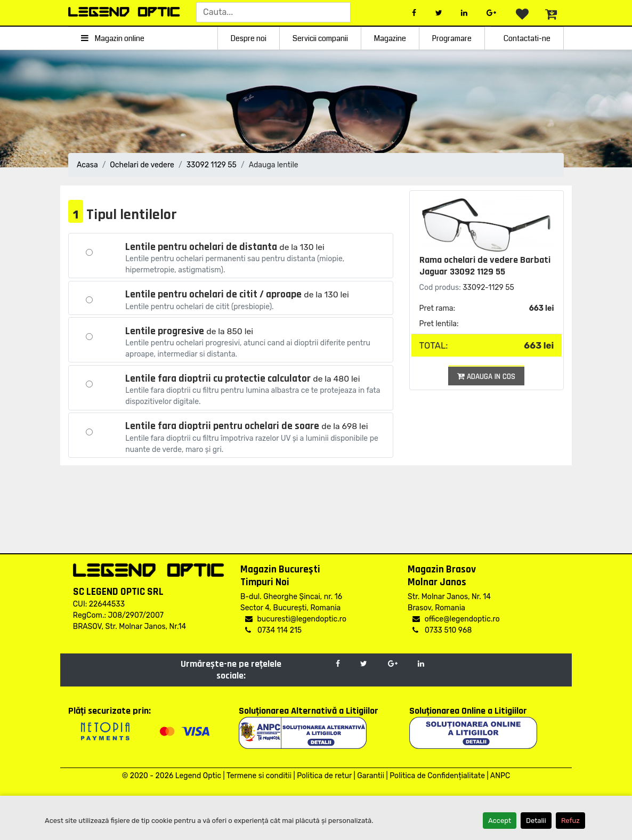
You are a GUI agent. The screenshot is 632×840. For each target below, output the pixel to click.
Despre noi (249, 38)
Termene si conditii (259, 776)
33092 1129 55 (212, 165)
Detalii (536, 821)
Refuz (570, 821)
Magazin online (113, 38)
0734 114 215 (273, 630)
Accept (500, 821)
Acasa (87, 165)
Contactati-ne (527, 38)
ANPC (500, 776)
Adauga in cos (486, 377)
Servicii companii (320, 38)
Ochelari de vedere (142, 165)
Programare (452, 38)
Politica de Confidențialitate (437, 776)
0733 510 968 (442, 630)
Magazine (390, 38)
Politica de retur (324, 776)
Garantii (371, 776)
